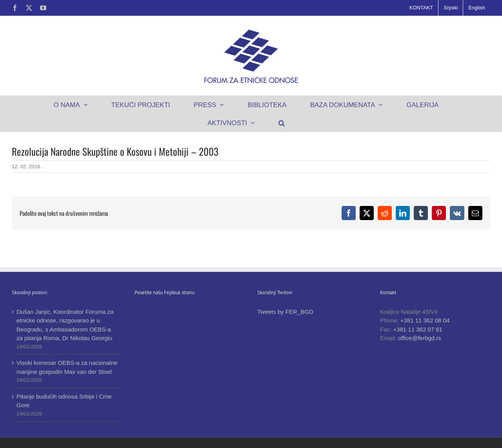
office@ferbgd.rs (420, 338)
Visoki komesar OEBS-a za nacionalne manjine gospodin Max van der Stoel (67, 367)
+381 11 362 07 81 (418, 329)
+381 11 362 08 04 (425, 320)
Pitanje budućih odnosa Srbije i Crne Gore (64, 401)
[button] (282, 123)
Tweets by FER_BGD (285, 312)
